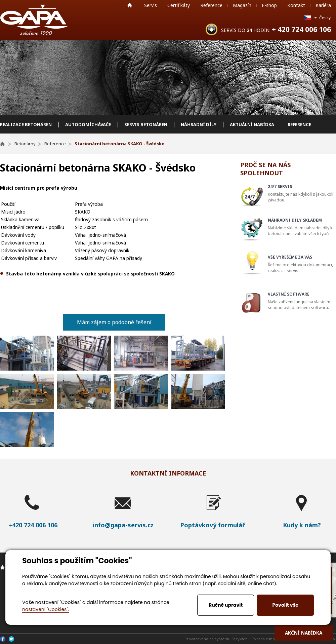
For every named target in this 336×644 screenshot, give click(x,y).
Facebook (3, 639)
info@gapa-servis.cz (123, 525)
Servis (151, 5)
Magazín (242, 5)
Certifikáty (179, 5)
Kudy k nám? (302, 525)
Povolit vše (285, 605)
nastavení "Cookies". (46, 609)
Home (130, 5)
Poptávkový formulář (213, 525)
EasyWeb (240, 639)
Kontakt (296, 5)
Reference (211, 5)
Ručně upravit (226, 605)
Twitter (11, 639)
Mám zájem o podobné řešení (114, 322)
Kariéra (323, 5)
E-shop (269, 5)
